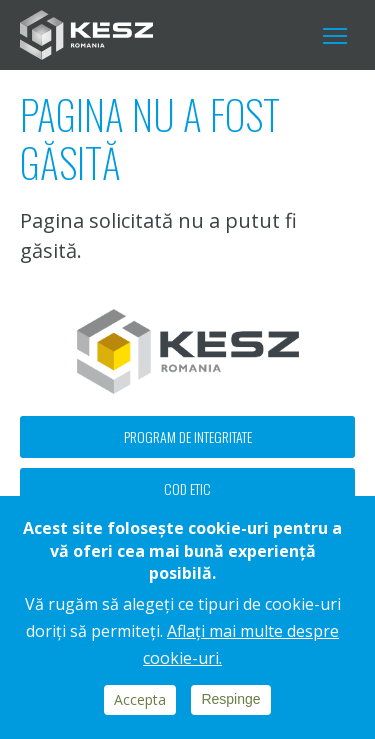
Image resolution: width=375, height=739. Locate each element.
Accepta (140, 699)
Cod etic (187, 488)
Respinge (230, 699)
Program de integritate (188, 436)
